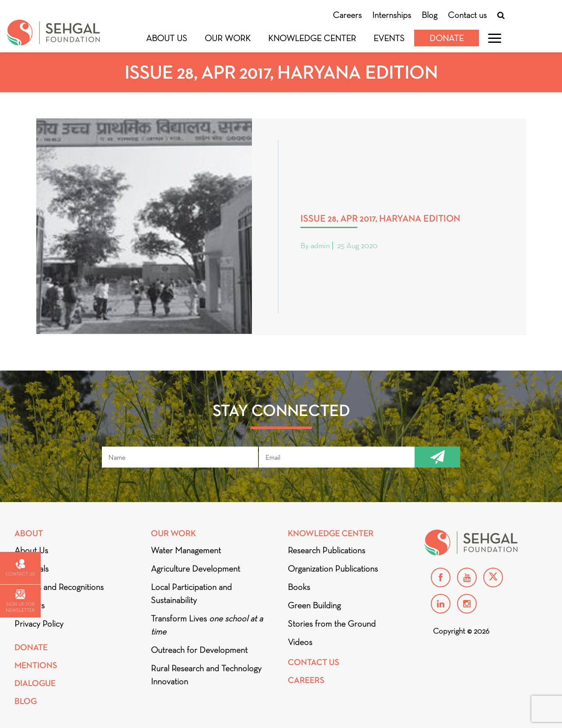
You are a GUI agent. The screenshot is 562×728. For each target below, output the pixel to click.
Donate (447, 38)
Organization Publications (333, 569)
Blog (429, 15)
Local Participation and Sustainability (191, 593)
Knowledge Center (312, 38)
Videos (300, 642)
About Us (167, 38)
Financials (31, 569)
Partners (30, 605)
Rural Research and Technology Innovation (206, 675)
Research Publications (326, 550)
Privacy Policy (39, 624)
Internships (392, 15)
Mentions (36, 665)
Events (389, 38)
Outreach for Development (199, 650)
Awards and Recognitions (59, 587)
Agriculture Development (195, 569)
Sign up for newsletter (20, 601)
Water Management (186, 550)
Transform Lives (207, 625)
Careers (347, 15)
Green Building (314, 605)
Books (299, 587)
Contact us (467, 15)
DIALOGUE (35, 683)
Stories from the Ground (332, 624)
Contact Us (314, 662)
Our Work (228, 38)
